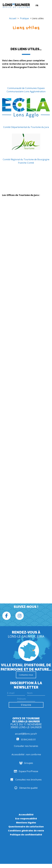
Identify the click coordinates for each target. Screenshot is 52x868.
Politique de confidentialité (26, 835)
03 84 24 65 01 (26, 740)
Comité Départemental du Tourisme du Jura (26, 127)
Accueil (13, 18)
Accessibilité (26, 815)
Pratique (24, 18)
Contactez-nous (26, 675)
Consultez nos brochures (26, 780)
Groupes (26, 763)
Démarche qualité (26, 788)
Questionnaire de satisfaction (26, 827)
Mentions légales (26, 823)
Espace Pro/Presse (26, 771)
